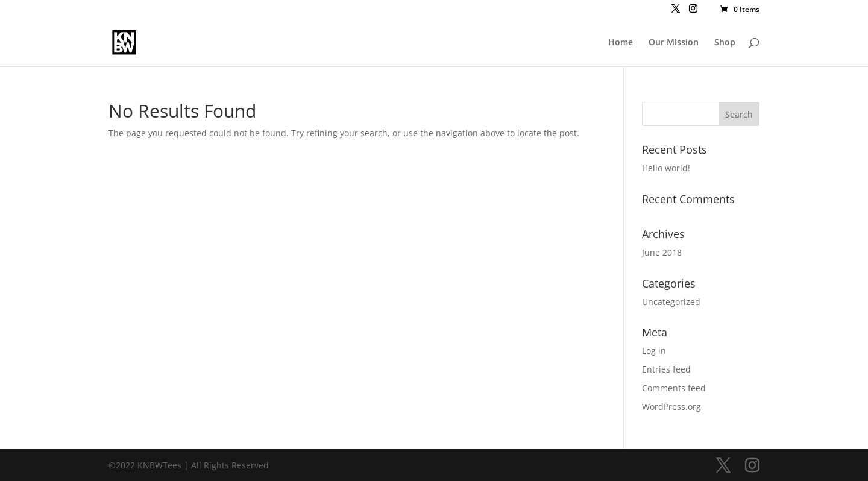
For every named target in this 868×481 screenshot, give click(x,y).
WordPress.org (671, 407)
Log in (654, 351)
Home (621, 43)
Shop (725, 43)
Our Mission (674, 43)
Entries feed (666, 369)
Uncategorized (671, 302)
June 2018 (662, 252)
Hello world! (666, 168)
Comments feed (674, 388)
